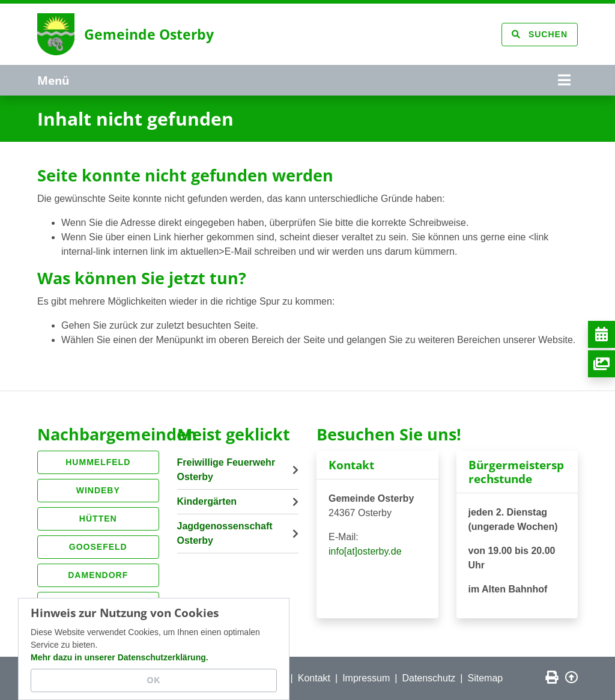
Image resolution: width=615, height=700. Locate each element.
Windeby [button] (98, 490)
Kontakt (314, 678)
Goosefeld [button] (98, 547)
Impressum (366, 678)
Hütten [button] (98, 519)
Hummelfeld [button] (98, 462)
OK (154, 680)
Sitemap (486, 678)
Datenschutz (429, 678)
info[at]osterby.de (365, 551)
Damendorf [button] (98, 575)
